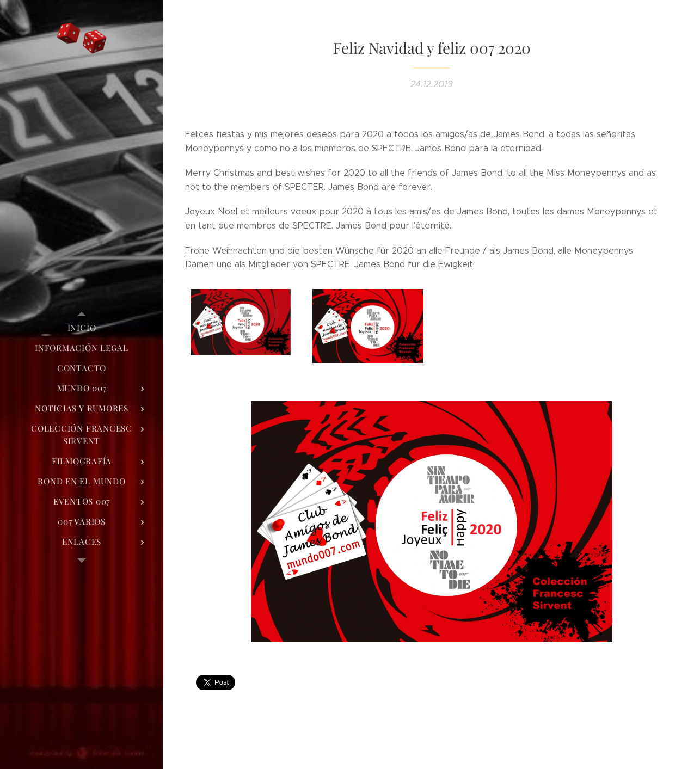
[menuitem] (82, 328)
